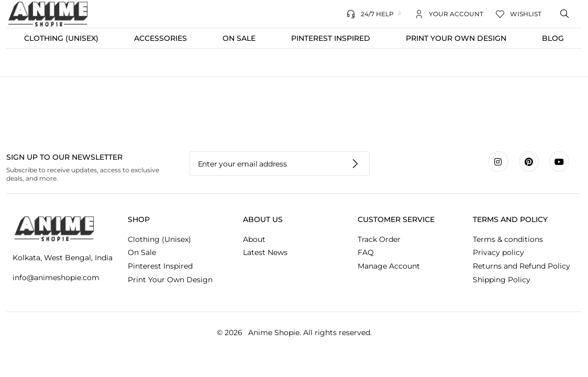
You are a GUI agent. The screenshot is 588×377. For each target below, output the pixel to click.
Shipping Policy (502, 280)
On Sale (239, 38)
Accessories (160, 38)
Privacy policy (498, 252)
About (254, 239)
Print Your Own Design (456, 38)
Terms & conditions (508, 239)
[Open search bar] (565, 14)
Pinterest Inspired (331, 38)
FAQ (366, 252)
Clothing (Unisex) (61, 38)
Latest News (265, 252)
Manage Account (389, 266)
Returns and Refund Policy (522, 266)
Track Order (379, 239)
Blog (553, 38)
